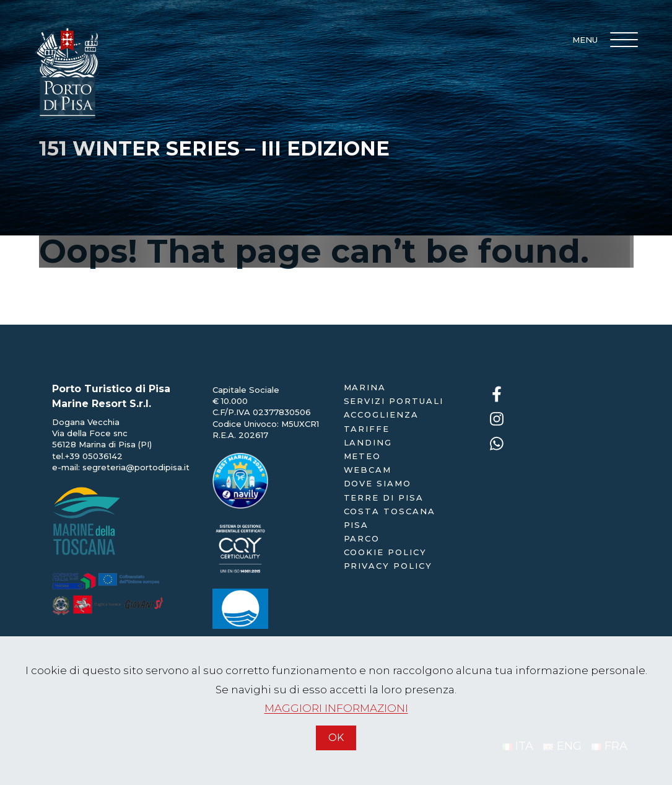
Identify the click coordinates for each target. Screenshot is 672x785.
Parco (362, 538)
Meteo (363, 456)
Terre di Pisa (384, 498)
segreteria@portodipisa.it (136, 467)
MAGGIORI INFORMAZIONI (336, 708)
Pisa (356, 525)
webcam (368, 470)
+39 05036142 (94, 456)
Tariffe (367, 429)
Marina (365, 387)
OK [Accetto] (336, 738)
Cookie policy (385, 552)
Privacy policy (388, 566)
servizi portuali (394, 401)
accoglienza (381, 414)
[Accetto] (336, 755)
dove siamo (378, 483)
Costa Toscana (390, 511)
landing (368, 442)
